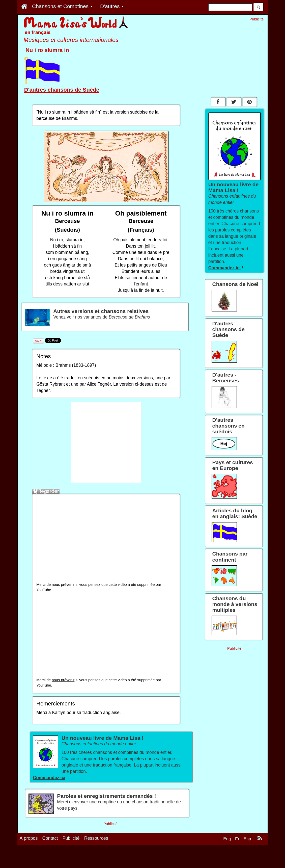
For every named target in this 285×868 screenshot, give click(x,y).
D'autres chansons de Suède (62, 90)
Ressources (96, 861)
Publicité (71, 861)
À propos (29, 861)
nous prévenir (63, 585)
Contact (50, 861)
